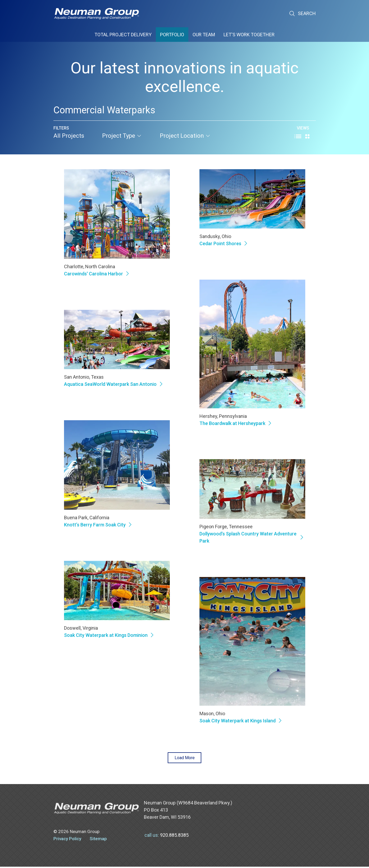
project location (185, 136)
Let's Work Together (249, 35)
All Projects (69, 136)
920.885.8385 (174, 836)
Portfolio (172, 35)
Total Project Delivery (123, 35)
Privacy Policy (67, 840)
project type (122, 136)
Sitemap (98, 840)
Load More (184, 758)
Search (302, 14)
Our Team (204, 35)
